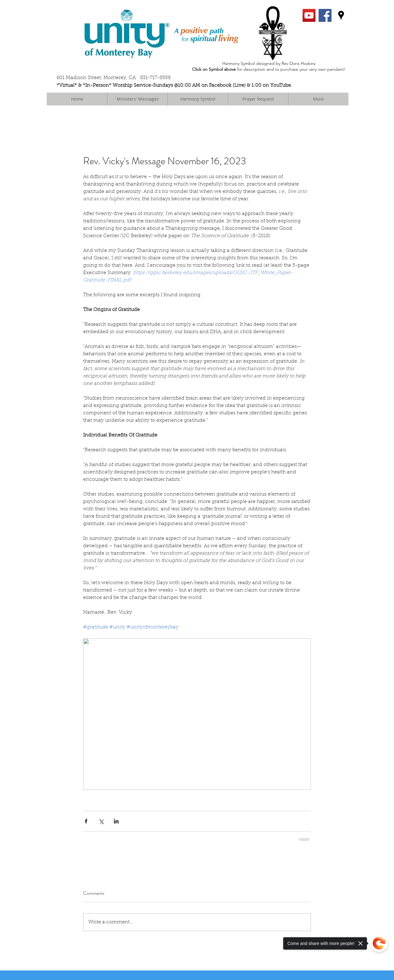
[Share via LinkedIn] (116, 821)
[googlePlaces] (341, 15)
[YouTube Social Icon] (309, 15)
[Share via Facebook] (86, 821)
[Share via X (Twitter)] (101, 821)
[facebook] (325, 15)
